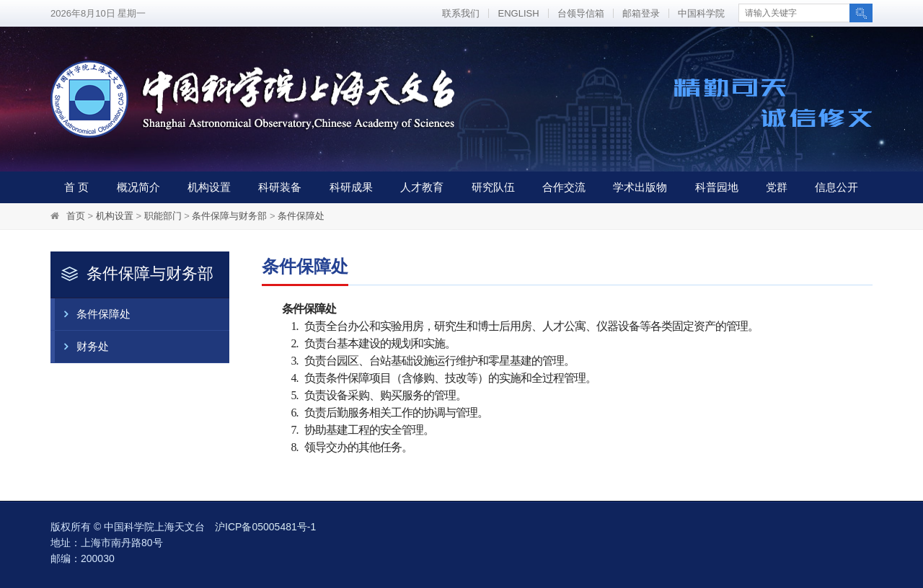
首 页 (76, 187)
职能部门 (163, 216)
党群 (777, 187)
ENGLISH (518, 13)
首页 (76, 216)
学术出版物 (640, 187)
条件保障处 (301, 216)
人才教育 (422, 187)
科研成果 (351, 187)
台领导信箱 (581, 13)
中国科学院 (701, 13)
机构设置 (209, 187)
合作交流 (564, 187)
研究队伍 (493, 187)
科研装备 (280, 187)
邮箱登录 (641, 13)
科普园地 (717, 187)
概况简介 (138, 187)
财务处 (82, 347)
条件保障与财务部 (229, 216)
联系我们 (461, 13)
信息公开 (836, 187)
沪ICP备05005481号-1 (265, 527)
